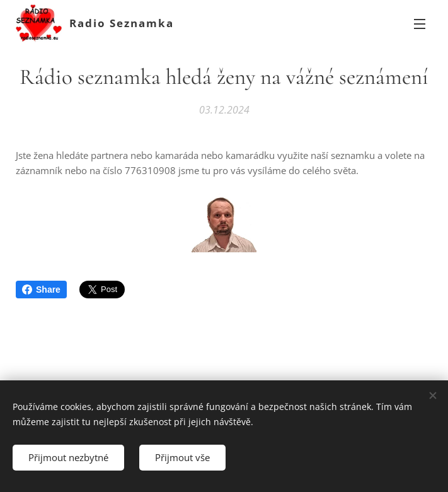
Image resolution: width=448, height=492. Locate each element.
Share (41, 290)
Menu (420, 24)
